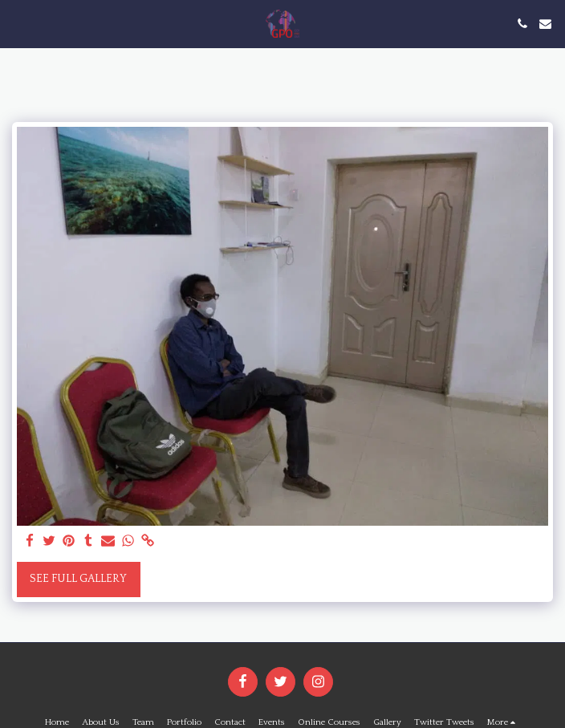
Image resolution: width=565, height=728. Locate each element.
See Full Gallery (78, 579)
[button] (18, 23)
